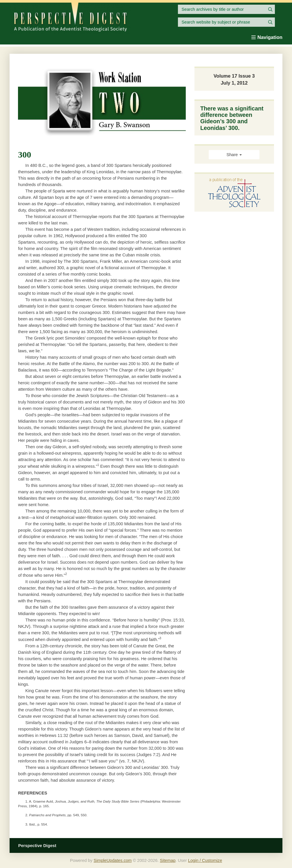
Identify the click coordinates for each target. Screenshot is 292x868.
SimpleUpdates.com (112, 860)
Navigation (267, 37)
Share (234, 155)
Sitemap (168, 860)
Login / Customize (205, 860)
